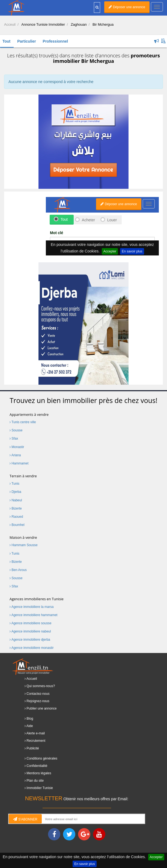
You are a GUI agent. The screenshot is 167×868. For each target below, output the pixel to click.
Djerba (15, 492)
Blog (30, 719)
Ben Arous (18, 570)
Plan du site (35, 781)
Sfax (14, 439)
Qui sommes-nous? (41, 686)
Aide (30, 726)
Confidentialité (37, 766)
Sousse (16, 430)
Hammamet (19, 463)
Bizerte (16, 508)
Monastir (17, 447)
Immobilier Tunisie (40, 788)
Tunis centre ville (23, 422)
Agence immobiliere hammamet (33, 615)
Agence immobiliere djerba (30, 640)
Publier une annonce (41, 708)
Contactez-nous (38, 694)
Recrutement (36, 741)
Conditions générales (42, 758)
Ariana (15, 455)
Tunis (14, 484)
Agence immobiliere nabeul (30, 631)
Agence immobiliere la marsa (32, 607)
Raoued (16, 517)
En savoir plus (84, 864)
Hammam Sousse (24, 545)
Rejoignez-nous (38, 701)
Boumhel (17, 525)
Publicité (33, 748)
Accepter (156, 857)
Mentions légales (39, 773)
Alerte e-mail (36, 733)
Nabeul (16, 500)
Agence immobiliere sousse (30, 623)
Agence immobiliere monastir (32, 648)
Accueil (32, 679)
